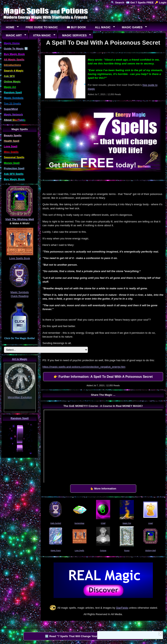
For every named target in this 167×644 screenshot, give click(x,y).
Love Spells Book (20, 258)
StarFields (122, 608)
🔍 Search (118, 3)
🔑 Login (161, 3)
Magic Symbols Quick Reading (20, 292)
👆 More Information (103, 489)
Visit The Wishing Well (20, 219)
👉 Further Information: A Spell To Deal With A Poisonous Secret (103, 377)
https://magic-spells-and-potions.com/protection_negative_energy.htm (84, 367)
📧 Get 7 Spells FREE (140, 3)
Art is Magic (20, 359)
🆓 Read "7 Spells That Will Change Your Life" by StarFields (83, 636)
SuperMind (11, 109)
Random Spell (20, 418)
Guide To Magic (14, 49)
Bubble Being (20, 412)
